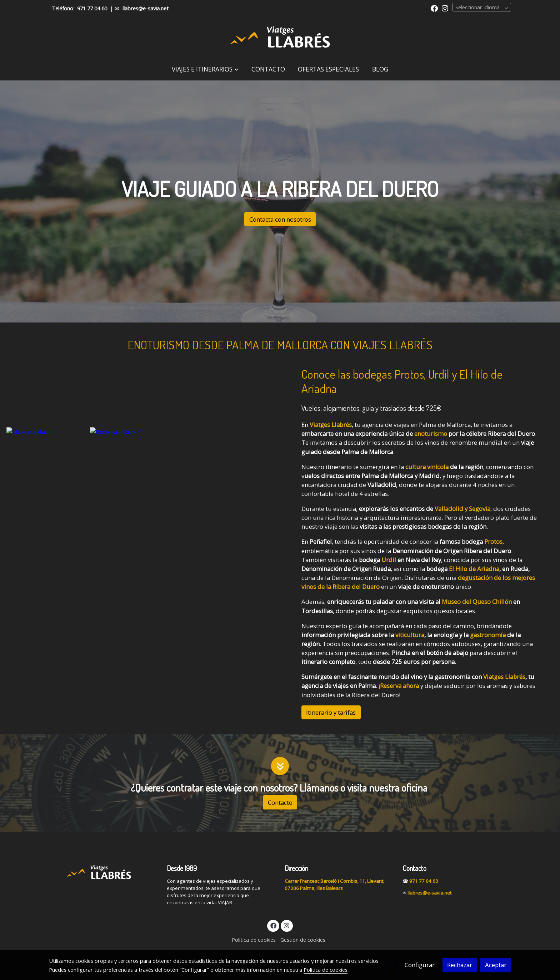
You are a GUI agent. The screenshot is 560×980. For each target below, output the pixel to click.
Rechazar (460, 965)
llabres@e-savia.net (146, 8)
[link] (280, 38)
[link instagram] (445, 8)
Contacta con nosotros (280, 219)
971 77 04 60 (92, 8)
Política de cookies (254, 940)
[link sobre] (103, 872)
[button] (205, 69)
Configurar (420, 965)
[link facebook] (434, 8)
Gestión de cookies (303, 940)
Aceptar (496, 965)
